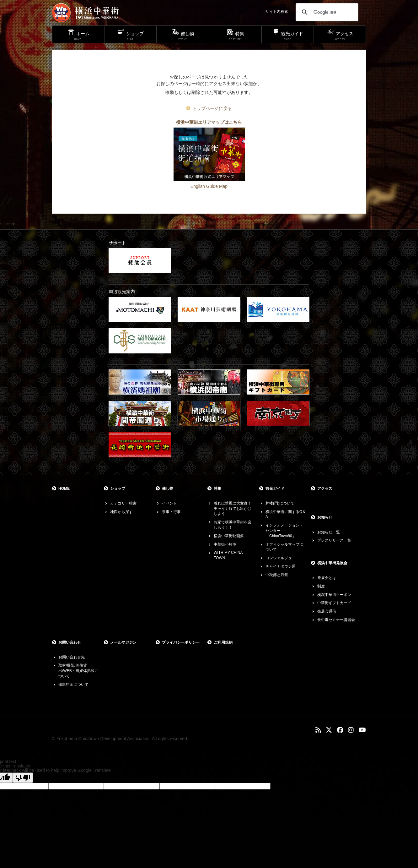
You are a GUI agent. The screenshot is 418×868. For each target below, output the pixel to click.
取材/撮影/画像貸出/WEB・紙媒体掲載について (78, 671)
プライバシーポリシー (181, 642)
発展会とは (327, 578)
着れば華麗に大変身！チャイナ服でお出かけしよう (233, 509)
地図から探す (121, 512)
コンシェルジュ (279, 558)
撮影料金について (73, 685)
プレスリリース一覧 (334, 540)
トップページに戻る (212, 108)
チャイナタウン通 (281, 566)
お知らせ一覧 (329, 532)
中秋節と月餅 (277, 575)
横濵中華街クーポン (334, 595)
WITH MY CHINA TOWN (228, 555)
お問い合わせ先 (72, 657)
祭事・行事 (171, 512)
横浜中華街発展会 (332, 563)
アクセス (325, 489)
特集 (217, 489)
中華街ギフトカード (334, 603)
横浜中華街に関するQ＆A (286, 514)
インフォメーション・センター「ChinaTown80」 (284, 531)
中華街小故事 (225, 544)
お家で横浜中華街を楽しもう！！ (233, 525)
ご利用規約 (223, 642)
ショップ (118, 489)
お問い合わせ (70, 642)
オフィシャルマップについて (284, 547)
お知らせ (325, 517)
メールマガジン (123, 642)
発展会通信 (327, 611)
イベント (169, 503)
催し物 (168, 489)
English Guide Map (209, 186)
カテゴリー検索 (123, 503)
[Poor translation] (23, 778)
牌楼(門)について (280, 503)
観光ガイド (275, 489)
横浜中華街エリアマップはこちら (209, 122)
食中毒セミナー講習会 (336, 620)
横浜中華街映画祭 (229, 536)
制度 (321, 586)
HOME (64, 489)
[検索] (326, 12)
